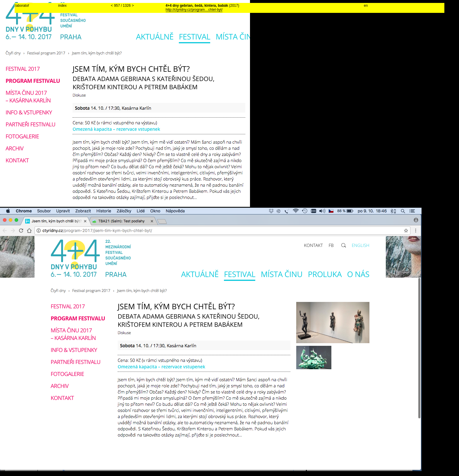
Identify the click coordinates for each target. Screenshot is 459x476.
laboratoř (22, 6)
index (62, 6)
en (366, 6)
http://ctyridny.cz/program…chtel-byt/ (194, 10)
